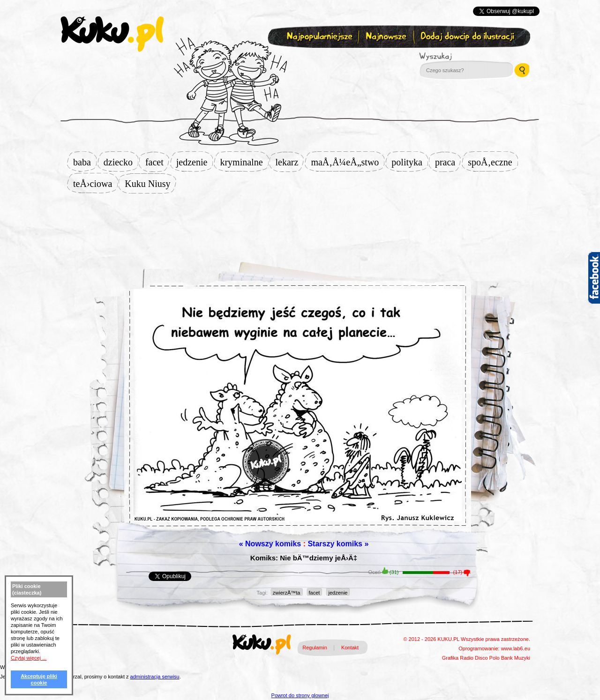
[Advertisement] (300, 223)
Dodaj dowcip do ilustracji (468, 37)
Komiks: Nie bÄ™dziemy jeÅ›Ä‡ (304, 558)
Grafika (450, 658)
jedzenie (195, 162)
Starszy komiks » (338, 544)
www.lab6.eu (516, 648)
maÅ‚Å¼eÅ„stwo (348, 162)
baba (85, 162)
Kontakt (350, 648)
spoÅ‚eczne (493, 162)
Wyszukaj (461, 56)
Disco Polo (487, 658)
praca (448, 162)
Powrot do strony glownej (300, 695)
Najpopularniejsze (318, 37)
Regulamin (315, 648)
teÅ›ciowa (95, 184)
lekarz (290, 162)
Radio (467, 658)
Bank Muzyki (516, 658)
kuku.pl (112, 34)
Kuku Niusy (150, 184)
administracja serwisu (155, 677)
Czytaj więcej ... (29, 658)
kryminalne (244, 162)
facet (157, 162)
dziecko (121, 162)
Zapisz (298, 59)
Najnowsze (387, 37)
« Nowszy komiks (270, 544)
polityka (410, 162)
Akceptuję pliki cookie (39, 679)
